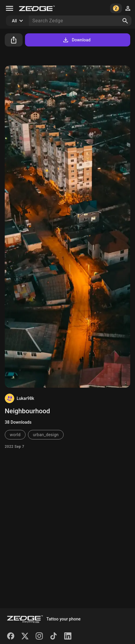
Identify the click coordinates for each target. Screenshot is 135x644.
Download (76, 40)
